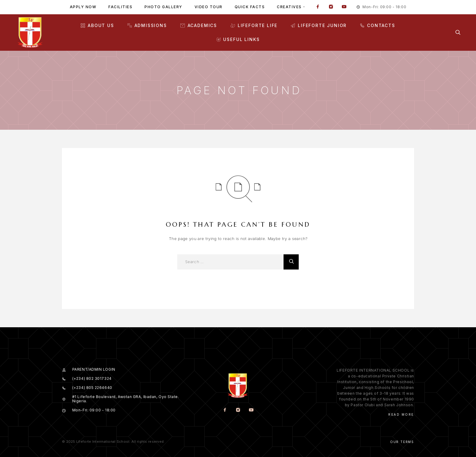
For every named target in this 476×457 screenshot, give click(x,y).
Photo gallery (163, 7)
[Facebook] (318, 7)
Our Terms (402, 442)
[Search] (458, 32)
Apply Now (83, 7)
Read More (401, 414)
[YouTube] (344, 7)
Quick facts (250, 7)
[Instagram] (331, 7)
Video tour (209, 7)
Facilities (120, 7)
